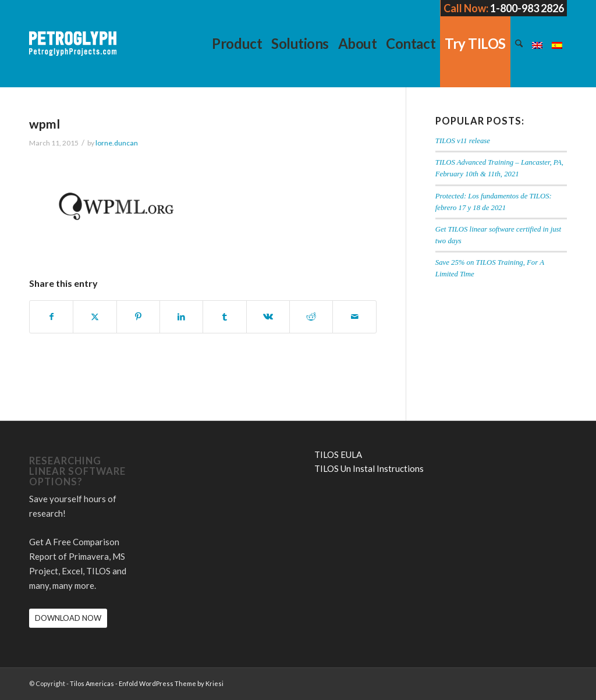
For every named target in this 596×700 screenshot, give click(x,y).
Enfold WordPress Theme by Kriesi (171, 683)
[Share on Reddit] (311, 317)
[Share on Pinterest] (138, 317)
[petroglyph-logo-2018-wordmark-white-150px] (73, 52)
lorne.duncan (117, 143)
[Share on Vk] (268, 317)
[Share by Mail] (354, 317)
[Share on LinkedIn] (181, 317)
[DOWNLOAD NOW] (68, 618)
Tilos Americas (92, 683)
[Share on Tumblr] (224, 317)
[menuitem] (237, 44)
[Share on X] (95, 317)
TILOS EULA (338, 454)
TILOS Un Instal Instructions (369, 468)
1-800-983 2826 (527, 8)
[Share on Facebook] (51, 317)
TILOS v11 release (463, 141)
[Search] (519, 44)
